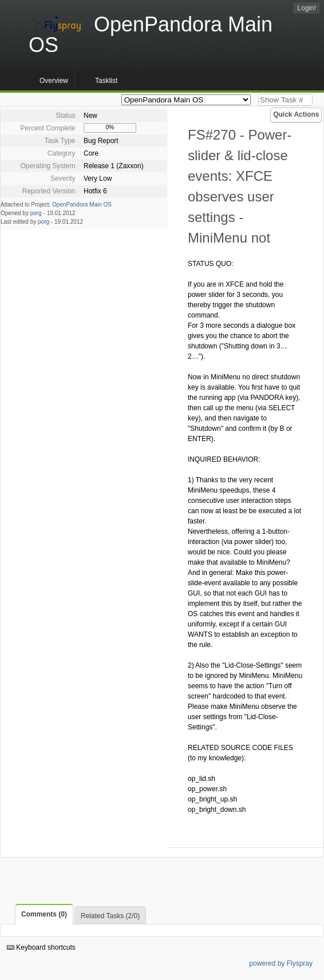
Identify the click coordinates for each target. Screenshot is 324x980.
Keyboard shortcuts (41, 947)
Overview (54, 81)
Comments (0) (44, 914)
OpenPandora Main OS (82, 205)
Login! (307, 8)
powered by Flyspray (281, 963)
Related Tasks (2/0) (110, 916)
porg (36, 213)
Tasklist (106, 81)
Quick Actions (296, 114)
